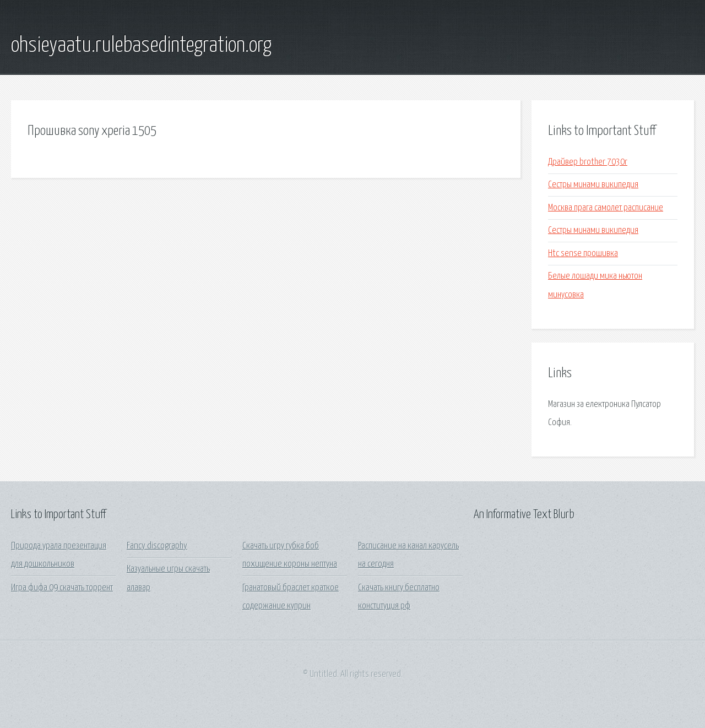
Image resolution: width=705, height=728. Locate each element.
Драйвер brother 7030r (588, 162)
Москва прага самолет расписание (606, 208)
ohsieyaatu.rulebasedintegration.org (141, 46)
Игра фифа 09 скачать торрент (62, 588)
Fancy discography (157, 546)
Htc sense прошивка (583, 254)
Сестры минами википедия (593, 185)
